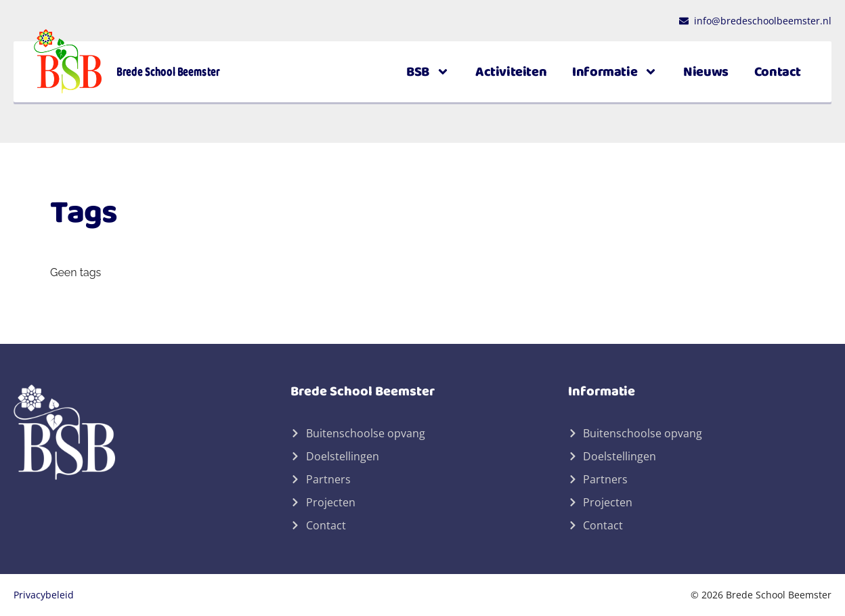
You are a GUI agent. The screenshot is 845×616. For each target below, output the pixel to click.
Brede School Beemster (168, 72)
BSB (428, 72)
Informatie (615, 72)
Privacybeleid (44, 595)
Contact (778, 72)
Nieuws (706, 72)
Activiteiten (511, 72)
